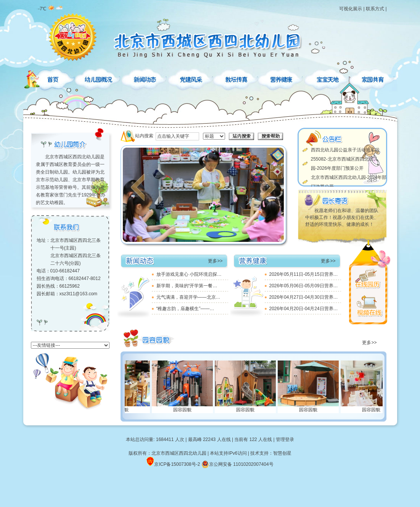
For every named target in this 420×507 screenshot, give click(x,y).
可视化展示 (351, 9)
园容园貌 (187, 410)
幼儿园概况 (99, 78)
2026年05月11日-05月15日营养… (304, 274)
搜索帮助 (270, 136)
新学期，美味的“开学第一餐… (187, 286)
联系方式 (375, 9)
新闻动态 (145, 78)
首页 (53, 78)
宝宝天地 (328, 78)
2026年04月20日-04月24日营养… (304, 309)
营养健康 (282, 78)
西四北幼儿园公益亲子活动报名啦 (345, 150)
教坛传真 (237, 78)
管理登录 (285, 439)
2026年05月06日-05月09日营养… (304, 286)
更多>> (215, 261)
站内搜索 (144, 136)
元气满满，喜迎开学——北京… (188, 297)
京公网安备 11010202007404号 (237, 464)
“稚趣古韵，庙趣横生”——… (185, 309)
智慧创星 (282, 453)
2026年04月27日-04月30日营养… (304, 297)
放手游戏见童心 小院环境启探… (189, 274)
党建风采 (191, 78)
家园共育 (372, 78)
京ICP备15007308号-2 (177, 464)
